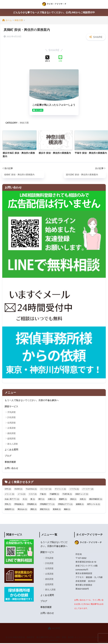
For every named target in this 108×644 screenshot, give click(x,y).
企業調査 (12, 428)
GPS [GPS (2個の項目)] (8, 489)
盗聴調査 (12, 438)
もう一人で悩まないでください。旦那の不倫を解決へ (33, 400)
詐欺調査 (12, 417)
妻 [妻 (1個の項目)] (33, 499)
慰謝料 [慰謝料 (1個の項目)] (63, 499)
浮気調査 (12, 412)
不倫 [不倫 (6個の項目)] (43, 494)
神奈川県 (24, 123)
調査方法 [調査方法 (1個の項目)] (45, 510)
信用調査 (12, 423)
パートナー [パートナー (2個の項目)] (88, 489)
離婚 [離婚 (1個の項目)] (67, 510)
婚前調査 (12, 433)
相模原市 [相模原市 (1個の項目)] (9, 510)
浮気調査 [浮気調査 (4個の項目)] (32, 504)
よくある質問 (12, 449)
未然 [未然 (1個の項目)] (83, 499)
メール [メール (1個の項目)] (22, 494)
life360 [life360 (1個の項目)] (18, 489)
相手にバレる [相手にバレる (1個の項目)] (94, 504)
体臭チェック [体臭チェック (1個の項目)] (82, 494)
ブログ (8, 456)
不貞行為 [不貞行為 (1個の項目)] (67, 494)
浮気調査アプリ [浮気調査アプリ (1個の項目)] (47, 504)
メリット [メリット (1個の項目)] (9, 494)
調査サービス (12, 406)
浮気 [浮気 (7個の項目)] (8, 504)
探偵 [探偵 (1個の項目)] (73, 499)
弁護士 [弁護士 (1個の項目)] (52, 499)
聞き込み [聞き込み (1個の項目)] (22, 510)
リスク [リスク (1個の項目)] (33, 494)
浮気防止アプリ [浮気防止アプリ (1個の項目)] (65, 504)
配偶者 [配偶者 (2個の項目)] (57, 510)
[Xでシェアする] (48, 59)
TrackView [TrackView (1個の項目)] (31, 489)
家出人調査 (13, 444)
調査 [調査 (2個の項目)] (33, 510)
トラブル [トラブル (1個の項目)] (74, 489)
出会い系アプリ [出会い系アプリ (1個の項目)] (12, 499)
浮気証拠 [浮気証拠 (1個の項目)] (19, 504)
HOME (54, 629)
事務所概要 (11, 462)
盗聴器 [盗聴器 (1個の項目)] (80, 504)
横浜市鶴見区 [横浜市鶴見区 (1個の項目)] (96, 499)
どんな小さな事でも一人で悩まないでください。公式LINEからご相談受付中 (54, 12)
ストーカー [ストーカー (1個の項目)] (46, 489)
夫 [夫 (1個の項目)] (25, 499)
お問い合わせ (12, 468)
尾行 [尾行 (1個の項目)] (41, 499)
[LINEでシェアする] (60, 59)
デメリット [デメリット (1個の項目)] (60, 489)
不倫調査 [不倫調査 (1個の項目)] (54, 494)
